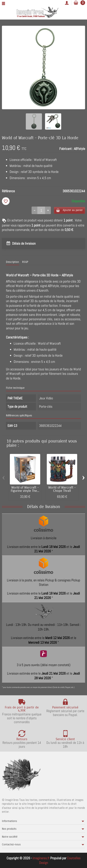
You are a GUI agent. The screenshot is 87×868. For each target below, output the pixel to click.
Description (13, 262)
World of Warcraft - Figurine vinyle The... (25, 489)
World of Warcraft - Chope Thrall (62, 489)
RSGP (25, 262)
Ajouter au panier (69, 210)
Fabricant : (66, 149)
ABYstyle (79, 149)
